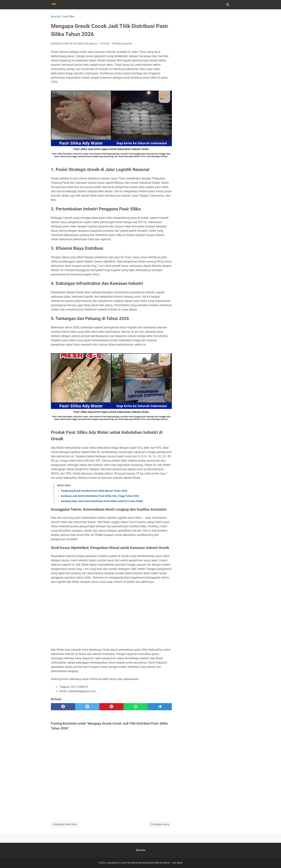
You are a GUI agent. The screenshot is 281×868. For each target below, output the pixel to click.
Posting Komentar (122, 44)
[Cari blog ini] (228, 5)
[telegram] (160, 707)
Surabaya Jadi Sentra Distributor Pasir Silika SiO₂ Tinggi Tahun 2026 (100, 496)
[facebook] (63, 707)
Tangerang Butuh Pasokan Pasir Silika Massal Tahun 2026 (94, 491)
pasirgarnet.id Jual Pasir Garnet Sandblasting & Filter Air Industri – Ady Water (145, 863)
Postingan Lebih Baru (65, 824)
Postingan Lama (160, 824)
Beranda (141, 850)
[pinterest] (111, 707)
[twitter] (87, 707)
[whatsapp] (136, 707)
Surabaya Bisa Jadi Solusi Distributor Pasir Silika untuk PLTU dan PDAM (102, 501)
